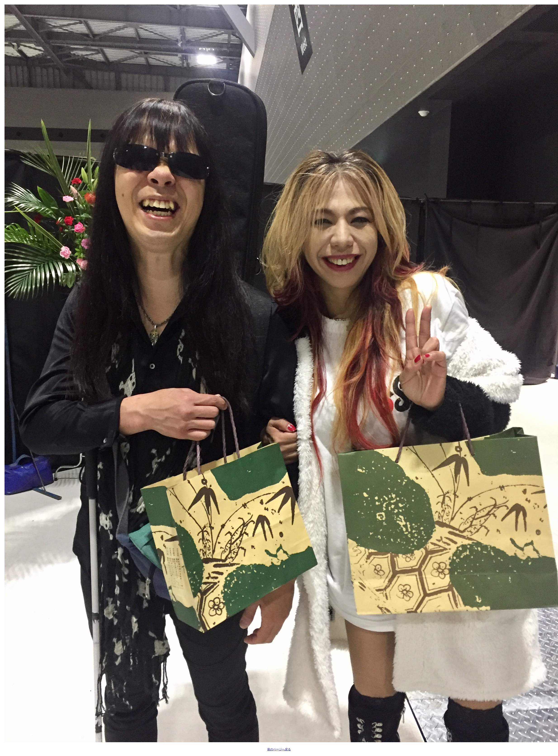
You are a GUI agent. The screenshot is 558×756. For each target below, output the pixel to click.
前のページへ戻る (279, 749)
